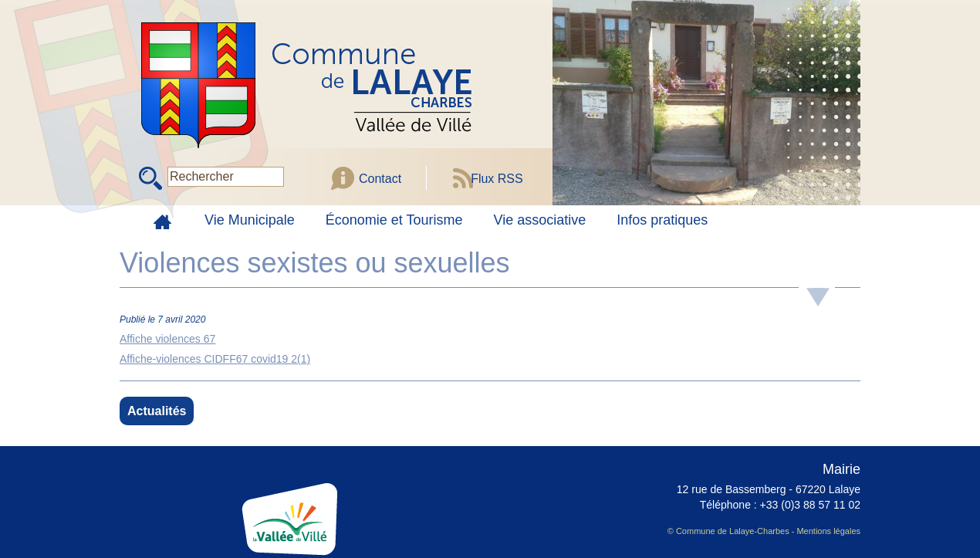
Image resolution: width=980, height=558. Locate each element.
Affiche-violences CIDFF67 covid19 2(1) (215, 359)
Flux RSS (497, 179)
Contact (380, 179)
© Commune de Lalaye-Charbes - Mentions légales (764, 531)
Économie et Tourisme (394, 220)
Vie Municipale (250, 220)
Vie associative (540, 220)
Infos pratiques (662, 220)
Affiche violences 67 (167, 339)
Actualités (157, 411)
